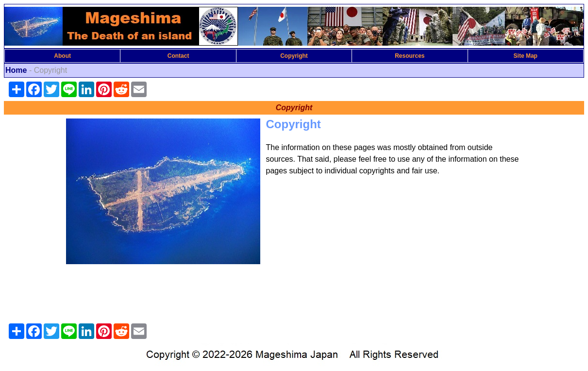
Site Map (526, 56)
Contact (178, 56)
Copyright (294, 56)
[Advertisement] (294, 296)
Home (16, 70)
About (62, 56)
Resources (410, 56)
